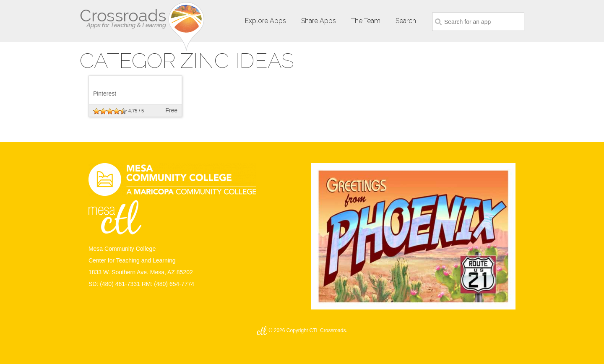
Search (406, 21)
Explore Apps (266, 21)
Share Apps (319, 21)
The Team (366, 21)
